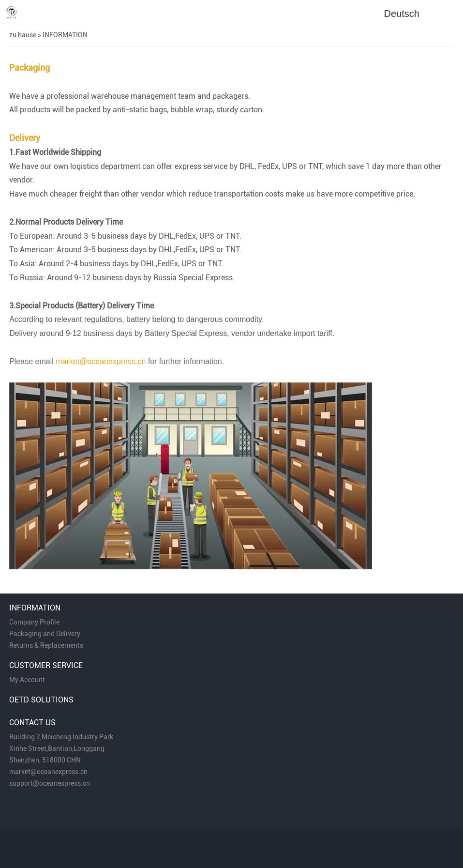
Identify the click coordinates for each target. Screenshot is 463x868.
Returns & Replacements (46, 645)
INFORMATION (65, 35)
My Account (27, 680)
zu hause (23, 35)
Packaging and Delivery (45, 634)
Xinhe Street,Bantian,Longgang (57, 748)
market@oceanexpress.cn (48, 772)
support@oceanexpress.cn (50, 783)
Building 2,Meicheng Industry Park (61, 737)
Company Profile (34, 622)
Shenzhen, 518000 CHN (45, 760)
